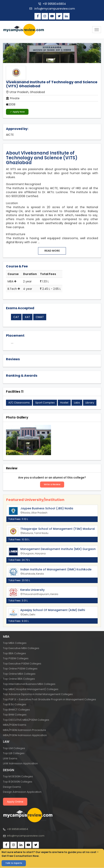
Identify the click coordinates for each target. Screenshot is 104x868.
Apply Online (15, 802)
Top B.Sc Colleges (15, 704)
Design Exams (12, 787)
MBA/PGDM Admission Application (25, 735)
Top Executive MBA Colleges (21, 648)
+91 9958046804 (54, 4)
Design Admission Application (22, 792)
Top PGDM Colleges (16, 658)
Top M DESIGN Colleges (18, 776)
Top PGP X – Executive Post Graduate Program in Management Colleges (50, 699)
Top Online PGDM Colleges (20, 669)
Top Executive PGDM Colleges (22, 664)
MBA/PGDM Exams (15, 725)
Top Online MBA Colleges (19, 674)
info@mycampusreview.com (54, 9)
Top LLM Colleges (14, 748)
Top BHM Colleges (15, 715)
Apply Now (17, 112)
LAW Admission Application (20, 763)
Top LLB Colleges (14, 753)
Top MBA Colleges (15, 643)
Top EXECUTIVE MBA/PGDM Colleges (26, 720)
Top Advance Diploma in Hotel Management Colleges (38, 694)
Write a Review (52, 484)
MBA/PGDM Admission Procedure (25, 730)
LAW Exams (10, 758)
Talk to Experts (14, 863)
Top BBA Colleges (14, 653)
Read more (52, 251)
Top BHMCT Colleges (16, 710)
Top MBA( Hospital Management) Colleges (31, 689)
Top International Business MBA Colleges (29, 684)
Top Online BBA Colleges (19, 679)
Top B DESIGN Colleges (18, 782)
